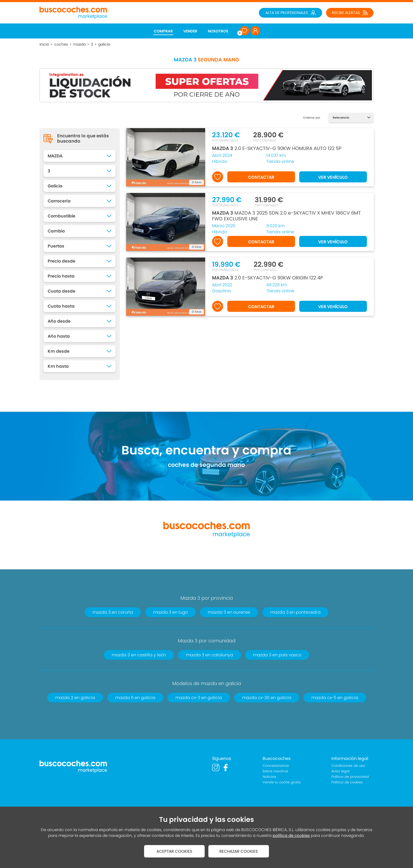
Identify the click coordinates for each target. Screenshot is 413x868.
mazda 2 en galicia (75, 698)
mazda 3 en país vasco (277, 655)
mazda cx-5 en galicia (335, 698)
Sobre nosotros (275, 771)
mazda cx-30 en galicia (267, 698)
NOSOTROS (218, 31)
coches (61, 44)
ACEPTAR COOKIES (174, 851)
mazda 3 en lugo (170, 612)
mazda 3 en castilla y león (139, 655)
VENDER (190, 31)
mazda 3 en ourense (229, 612)
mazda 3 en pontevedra (295, 612)
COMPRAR (163, 31)
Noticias (269, 777)
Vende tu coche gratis (282, 782)
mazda (79, 44)
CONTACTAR (261, 177)
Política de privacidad (350, 777)
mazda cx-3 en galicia (199, 698)
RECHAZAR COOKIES (239, 851)
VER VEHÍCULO (333, 177)
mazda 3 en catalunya (210, 655)
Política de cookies (347, 782)
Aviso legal (340, 771)
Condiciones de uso (348, 766)
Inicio (44, 44)
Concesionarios (276, 766)
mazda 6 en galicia (135, 698)
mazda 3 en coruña (113, 612)
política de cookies (291, 835)
